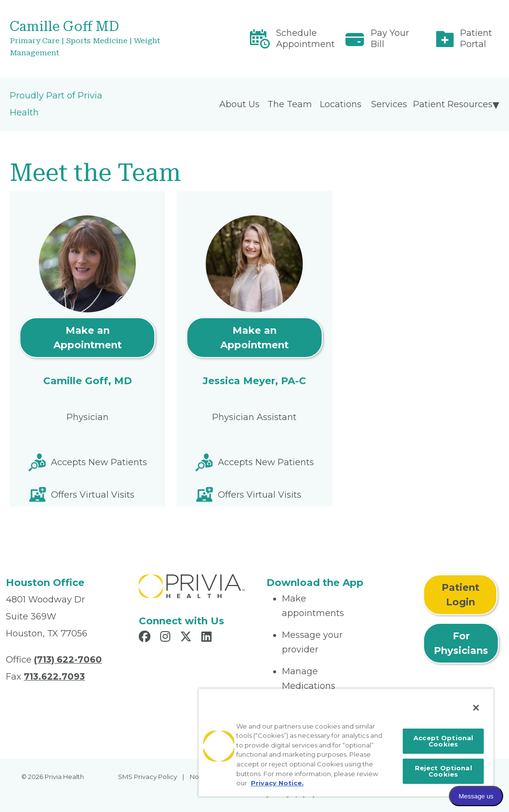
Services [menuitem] (389, 104)
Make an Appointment (88, 338)
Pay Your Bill (390, 39)
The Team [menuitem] (290, 104)
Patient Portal (476, 39)
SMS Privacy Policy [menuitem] (148, 777)
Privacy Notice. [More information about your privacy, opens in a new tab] (277, 783)
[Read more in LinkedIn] (208, 638)
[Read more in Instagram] (167, 638)
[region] (346, 742)
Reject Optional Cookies (443, 771)
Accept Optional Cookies (443, 741)
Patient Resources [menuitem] (453, 104)
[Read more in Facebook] (146, 638)
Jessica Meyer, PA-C (254, 381)
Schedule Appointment (305, 39)
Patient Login (460, 595)
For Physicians (461, 643)
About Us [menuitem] (239, 104)
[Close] (476, 708)
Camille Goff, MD (88, 381)
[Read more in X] (187, 638)
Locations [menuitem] (341, 104)
